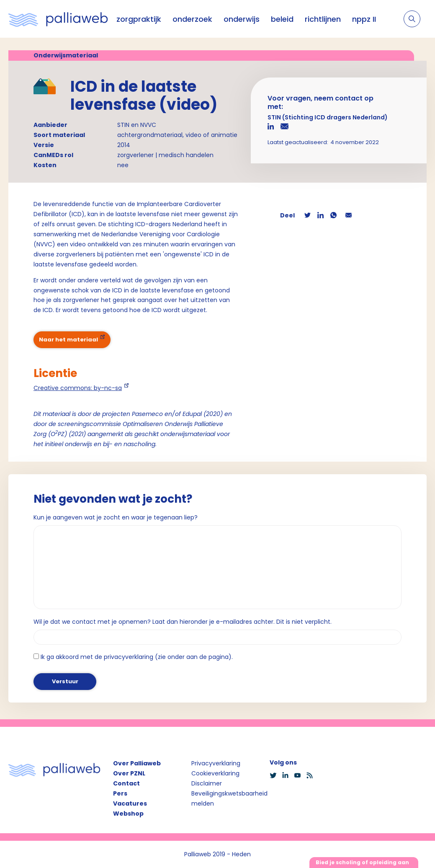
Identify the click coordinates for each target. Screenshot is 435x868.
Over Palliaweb (137, 763)
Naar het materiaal (68, 340)
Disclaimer (207, 783)
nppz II (364, 19)
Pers (120, 793)
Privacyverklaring (216, 763)
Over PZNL (129, 773)
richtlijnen (323, 19)
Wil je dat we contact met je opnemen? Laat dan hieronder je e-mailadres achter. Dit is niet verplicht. (183, 622)
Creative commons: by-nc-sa (78, 388)
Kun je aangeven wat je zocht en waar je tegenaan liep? (116, 517)
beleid (282, 19)
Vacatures (130, 803)
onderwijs (242, 19)
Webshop (128, 814)
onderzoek (192, 19)
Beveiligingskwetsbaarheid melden (229, 798)
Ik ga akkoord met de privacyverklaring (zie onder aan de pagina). (137, 657)
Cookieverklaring (215, 773)
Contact (126, 783)
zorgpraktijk (139, 19)
